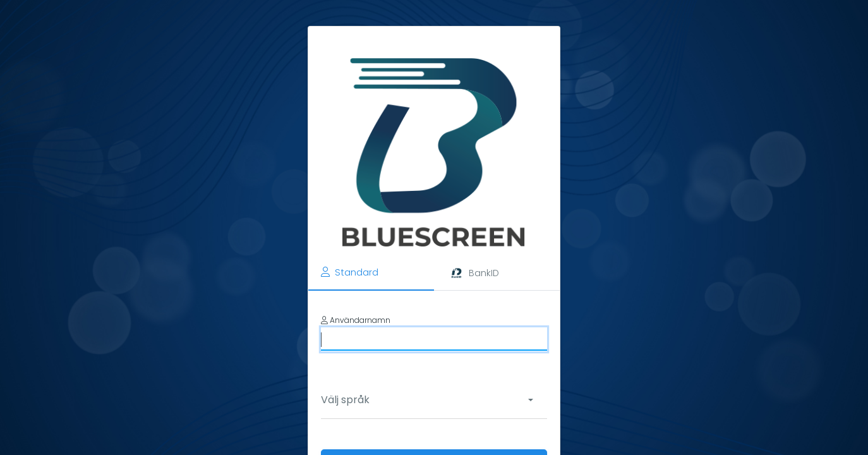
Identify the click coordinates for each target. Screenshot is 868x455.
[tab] (371, 273)
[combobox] (431, 400)
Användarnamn (356, 320)
